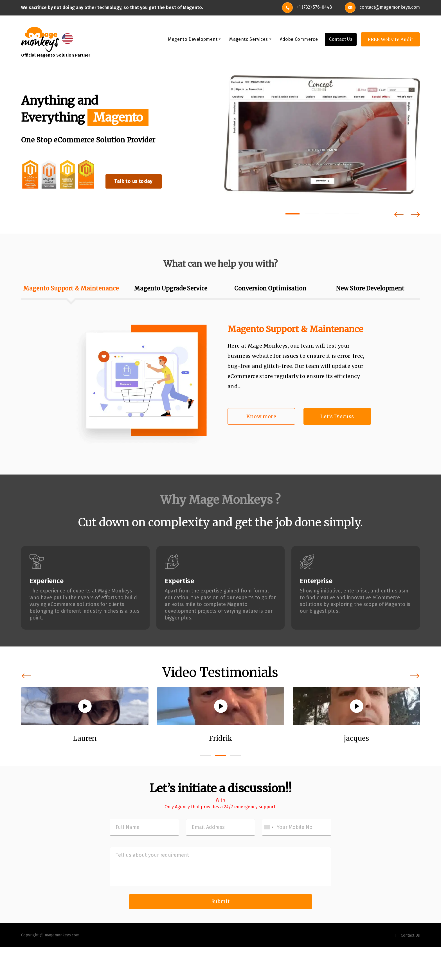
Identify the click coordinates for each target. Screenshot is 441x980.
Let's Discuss (337, 418)
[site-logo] (40, 40)
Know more (261, 418)
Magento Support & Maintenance (295, 330)
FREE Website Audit (390, 41)
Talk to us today (142, 182)
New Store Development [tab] (370, 289)
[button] (292, 215)
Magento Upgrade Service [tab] (171, 289)
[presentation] (399, 215)
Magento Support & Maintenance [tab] (71, 289)
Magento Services (248, 40)
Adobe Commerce (299, 40)
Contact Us (341, 40)
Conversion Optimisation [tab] (270, 289)
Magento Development (193, 40)
